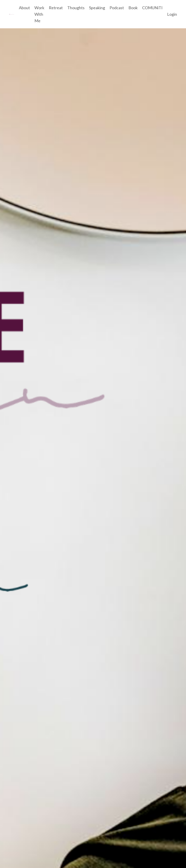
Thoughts (76, 8)
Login (172, 14)
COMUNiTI (152, 8)
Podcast (117, 8)
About (24, 8)
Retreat (56, 8)
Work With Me (39, 14)
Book (133, 8)
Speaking (97, 8)
